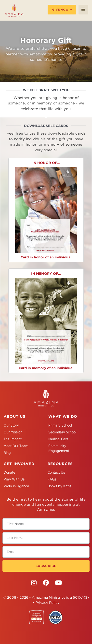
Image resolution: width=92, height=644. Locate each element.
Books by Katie (60, 486)
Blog (7, 453)
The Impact (13, 439)
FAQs (52, 479)
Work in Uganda (16, 486)
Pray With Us (14, 479)
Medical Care (58, 439)
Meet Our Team (16, 446)
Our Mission (13, 432)
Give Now (60, 10)
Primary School (60, 425)
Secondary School (62, 432)
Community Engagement (59, 448)
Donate (9, 472)
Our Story (11, 425)
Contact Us (56, 472)
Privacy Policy (47, 603)
